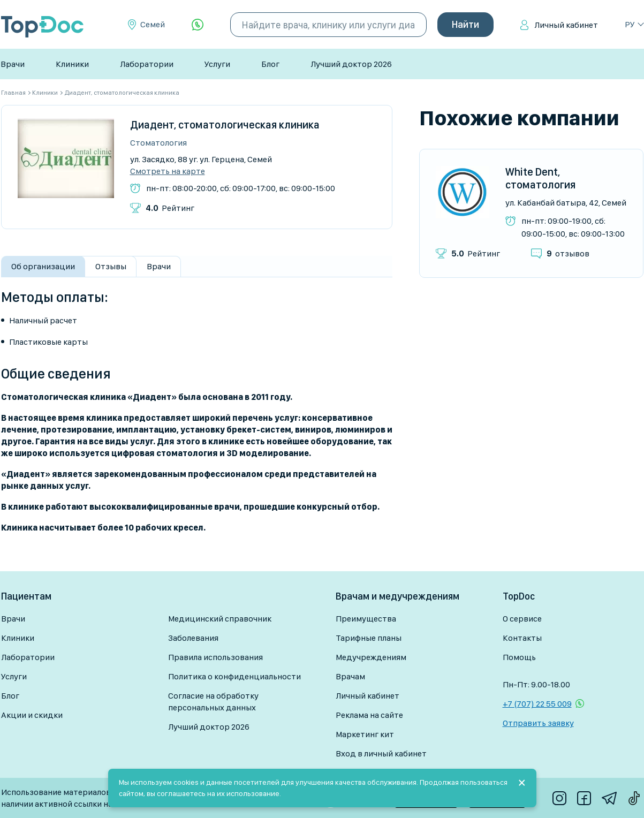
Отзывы (111, 266)
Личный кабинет (566, 25)
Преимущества (366, 619)
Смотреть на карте (168, 171)
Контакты (522, 638)
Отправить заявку (538, 723)
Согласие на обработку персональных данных (213, 702)
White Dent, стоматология (540, 178)
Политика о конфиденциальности (234, 676)
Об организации (43, 266)
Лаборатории (147, 64)
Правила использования (215, 657)
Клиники (72, 64)
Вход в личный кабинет (381, 753)
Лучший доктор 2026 (351, 64)
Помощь (519, 657)
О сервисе (522, 619)
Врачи (13, 64)
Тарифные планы (369, 638)
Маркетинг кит (365, 734)
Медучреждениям (371, 657)
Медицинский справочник (220, 619)
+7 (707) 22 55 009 (537, 704)
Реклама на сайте (369, 715)
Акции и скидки (32, 715)
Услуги (217, 64)
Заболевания (193, 638)
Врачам (350, 676)
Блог (270, 64)
